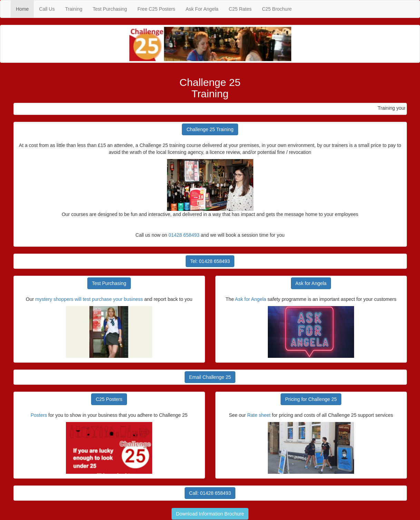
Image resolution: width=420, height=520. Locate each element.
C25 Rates (240, 9)
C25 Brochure (277, 9)
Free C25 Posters (156, 9)
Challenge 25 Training (210, 129)
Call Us (47, 9)
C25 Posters (109, 399)
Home (25, 8)
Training (74, 9)
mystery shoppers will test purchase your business (89, 299)
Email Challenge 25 (210, 377)
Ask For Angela (202, 9)
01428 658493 (184, 235)
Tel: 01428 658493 (210, 261)
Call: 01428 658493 (210, 493)
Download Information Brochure (210, 514)
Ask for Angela (311, 283)
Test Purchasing (110, 9)
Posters (39, 415)
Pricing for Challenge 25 (311, 399)
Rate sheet (259, 415)
